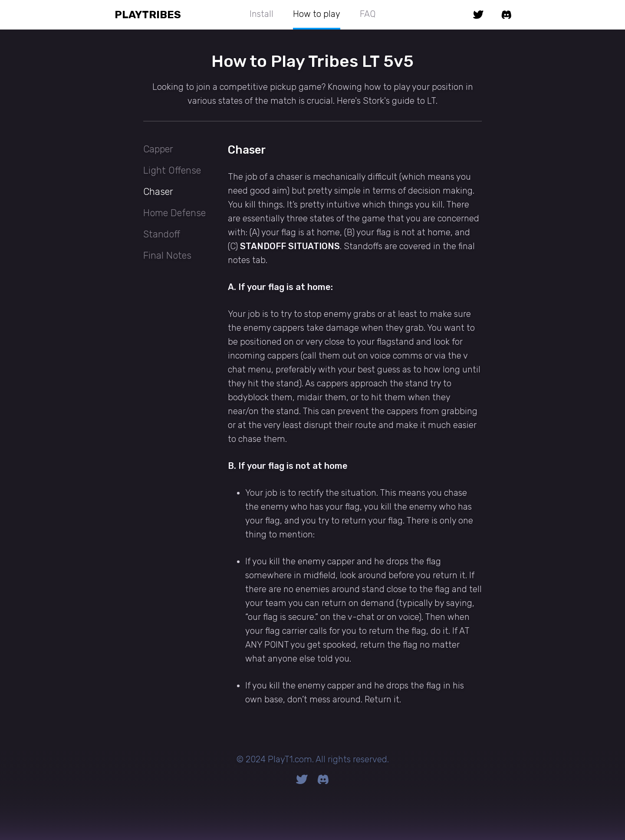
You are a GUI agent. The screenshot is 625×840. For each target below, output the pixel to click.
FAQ (368, 14)
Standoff (162, 234)
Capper (158, 149)
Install (262, 14)
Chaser (158, 192)
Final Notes (167, 255)
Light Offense (172, 170)
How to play (317, 14)
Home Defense (174, 213)
